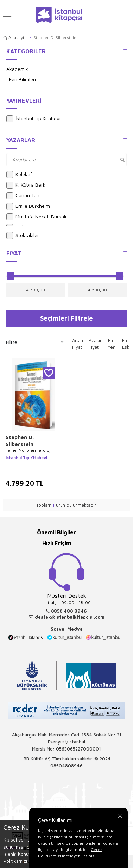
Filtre (35, 342)
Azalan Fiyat (96, 344)
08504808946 (66, 766)
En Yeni (112, 344)
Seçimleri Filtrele (66, 318)
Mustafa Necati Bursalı (36, 217)
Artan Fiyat (78, 344)
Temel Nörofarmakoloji (29, 450)
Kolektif (19, 175)
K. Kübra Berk (26, 185)
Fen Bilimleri (23, 79)
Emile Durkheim (28, 206)
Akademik (17, 69)
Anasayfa (15, 38)
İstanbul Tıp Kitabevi (33, 119)
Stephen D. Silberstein (20, 441)
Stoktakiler (23, 236)
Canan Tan (23, 196)
